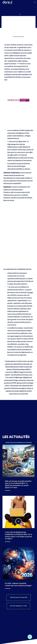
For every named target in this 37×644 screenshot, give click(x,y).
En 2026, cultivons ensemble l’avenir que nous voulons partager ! (18, 585)
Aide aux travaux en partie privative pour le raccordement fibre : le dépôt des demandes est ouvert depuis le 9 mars (18, 484)
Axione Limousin (20, 56)
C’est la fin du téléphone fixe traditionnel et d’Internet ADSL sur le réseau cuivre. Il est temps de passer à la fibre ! (18, 535)
